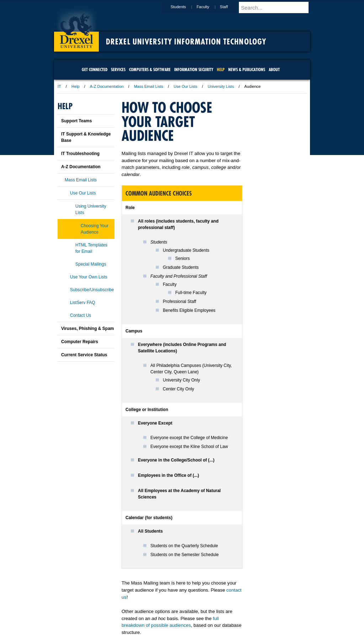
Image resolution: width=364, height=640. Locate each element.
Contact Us (81, 315)
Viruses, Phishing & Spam (88, 329)
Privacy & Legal (180, 615)
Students (185, 7)
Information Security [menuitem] (194, 70)
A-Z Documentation (107, 86)
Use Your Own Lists (89, 277)
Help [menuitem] (221, 70)
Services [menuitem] (118, 70)
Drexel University (76, 28)
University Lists (221, 86)
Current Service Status (84, 355)
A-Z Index (111, 615)
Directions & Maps (233, 615)
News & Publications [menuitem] (247, 70)
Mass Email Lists (149, 86)
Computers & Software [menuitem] (150, 70)
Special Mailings (91, 264)
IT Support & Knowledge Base (86, 137)
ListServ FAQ (83, 303)
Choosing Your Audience (95, 229)
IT (59, 86)
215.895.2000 (243, 634)
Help (76, 86)
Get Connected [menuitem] (95, 70)
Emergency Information (176, 622)
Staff (231, 7)
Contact (205, 615)
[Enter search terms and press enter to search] (278, 7)
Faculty (210, 7)
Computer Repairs (80, 342)
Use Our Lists (185, 86)
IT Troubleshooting (80, 154)
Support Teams (76, 121)
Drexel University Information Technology (186, 42)
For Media (134, 615)
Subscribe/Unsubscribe (92, 290)
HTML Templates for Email (91, 248)
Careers (154, 615)
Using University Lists (91, 209)
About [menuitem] (274, 70)
